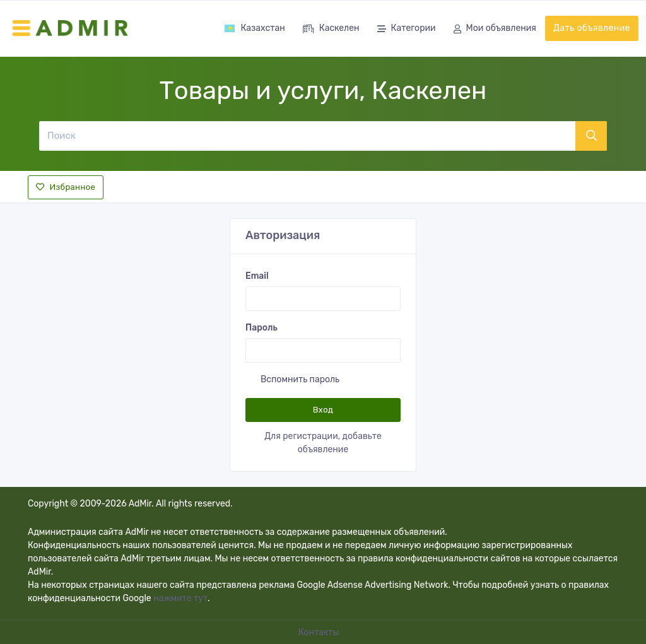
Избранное (66, 187)
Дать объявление (592, 28)
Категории (407, 29)
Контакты (320, 632)
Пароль (261, 328)
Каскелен (331, 29)
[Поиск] (307, 136)
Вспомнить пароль (300, 379)
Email (257, 276)
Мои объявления (495, 29)
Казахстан (254, 28)
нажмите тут (180, 598)
